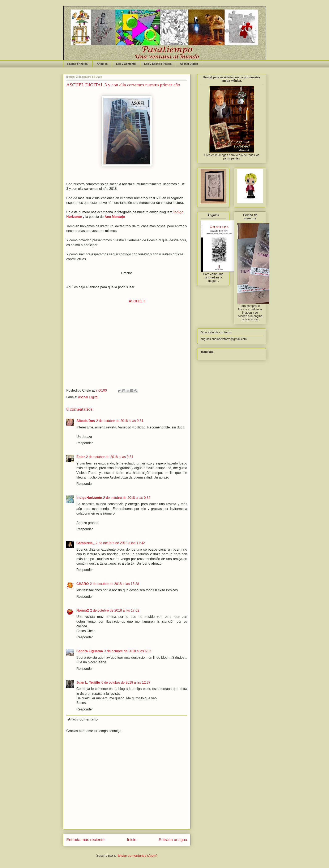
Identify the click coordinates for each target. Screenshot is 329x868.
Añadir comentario (83, 719)
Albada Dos (86, 421)
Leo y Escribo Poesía (158, 64)
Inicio (132, 840)
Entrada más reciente (85, 840)
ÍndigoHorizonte (89, 498)
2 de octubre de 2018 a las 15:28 (115, 584)
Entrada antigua (173, 840)
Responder (85, 443)
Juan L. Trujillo (88, 682)
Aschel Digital (189, 64)
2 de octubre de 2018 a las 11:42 (120, 543)
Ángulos (102, 64)
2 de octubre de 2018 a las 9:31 (120, 421)
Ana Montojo (115, 217)
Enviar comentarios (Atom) (137, 856)
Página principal (78, 64)
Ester (81, 457)
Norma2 (83, 610)
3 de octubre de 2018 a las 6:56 (128, 651)
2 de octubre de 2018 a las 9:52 (127, 498)
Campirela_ (85, 543)
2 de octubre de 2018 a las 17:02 (115, 610)
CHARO (83, 584)
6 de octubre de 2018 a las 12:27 (126, 682)
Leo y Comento (126, 64)
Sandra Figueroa (90, 651)
